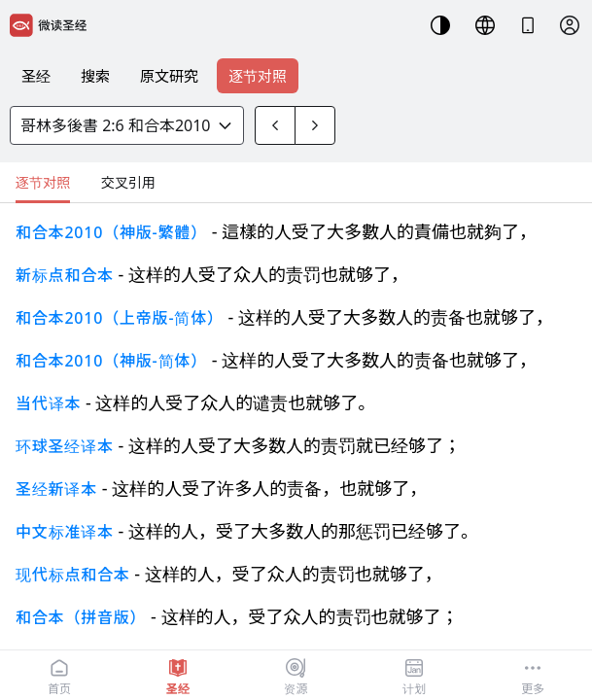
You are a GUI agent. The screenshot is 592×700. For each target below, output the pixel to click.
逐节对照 (258, 76)
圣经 (36, 76)
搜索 (95, 76)
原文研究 (169, 76)
